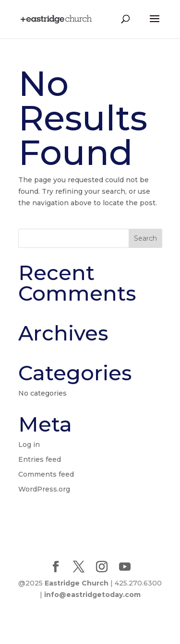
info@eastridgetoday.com (92, 595)
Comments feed (46, 474)
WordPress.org (44, 489)
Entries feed (40, 459)
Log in (29, 445)
